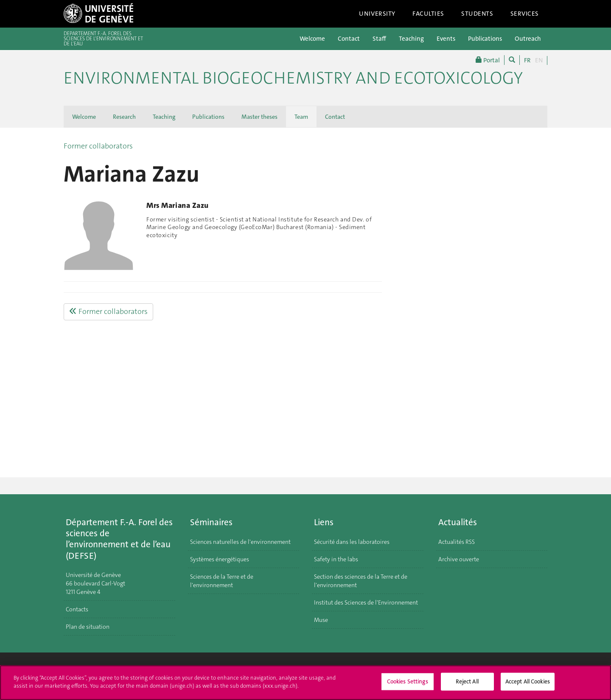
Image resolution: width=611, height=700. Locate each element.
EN (539, 60)
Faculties (428, 14)
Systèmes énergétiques (220, 559)
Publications (485, 39)
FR (527, 60)
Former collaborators (98, 146)
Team (301, 117)
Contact (349, 39)
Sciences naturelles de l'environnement (240, 542)
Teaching (411, 39)
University (377, 14)
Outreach (528, 39)
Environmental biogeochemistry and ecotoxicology (293, 78)
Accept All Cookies (528, 686)
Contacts (77, 609)
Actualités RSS (457, 542)
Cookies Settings (408, 686)
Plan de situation (88, 627)
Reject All (467, 686)
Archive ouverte (459, 559)
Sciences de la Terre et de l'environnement (222, 581)
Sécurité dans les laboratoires (352, 542)
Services (525, 14)
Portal (488, 60)
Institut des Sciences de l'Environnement (366, 602)
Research (124, 117)
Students (477, 14)
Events (446, 39)
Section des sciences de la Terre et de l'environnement (361, 581)
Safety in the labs (336, 559)
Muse (321, 620)
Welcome (312, 39)
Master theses (259, 117)
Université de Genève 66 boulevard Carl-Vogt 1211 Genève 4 (95, 583)
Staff (379, 39)
